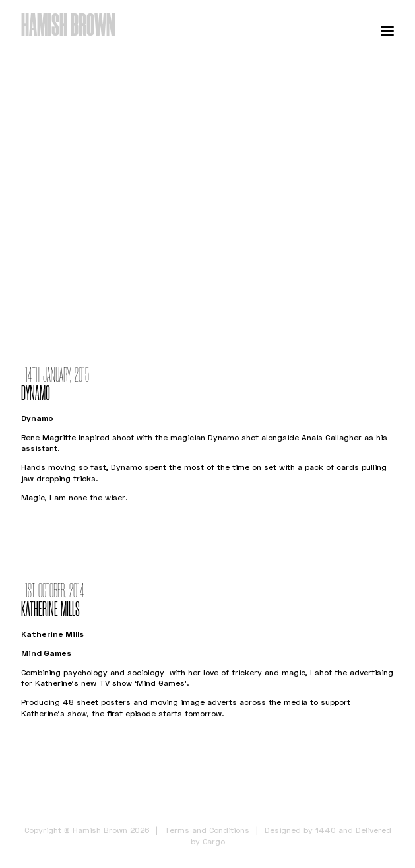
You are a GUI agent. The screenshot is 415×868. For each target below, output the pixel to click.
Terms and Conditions (207, 830)
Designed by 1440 (300, 830)
